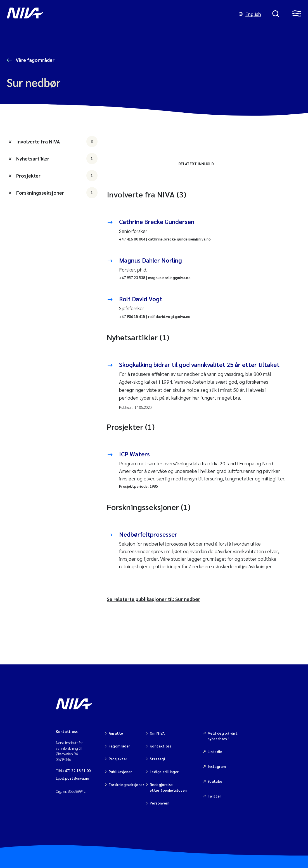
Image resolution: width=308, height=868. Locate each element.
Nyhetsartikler (57, 159)
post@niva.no (77, 778)
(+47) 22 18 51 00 (76, 771)
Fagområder (119, 746)
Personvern (160, 803)
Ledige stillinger (164, 772)
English (250, 14)
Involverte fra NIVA (57, 141)
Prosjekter (57, 176)
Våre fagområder (35, 60)
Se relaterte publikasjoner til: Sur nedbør (153, 599)
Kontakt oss (161, 746)
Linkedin (215, 752)
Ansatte (116, 733)
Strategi (157, 759)
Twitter (215, 796)
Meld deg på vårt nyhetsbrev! (223, 736)
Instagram (217, 766)
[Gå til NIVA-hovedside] (117, 14)
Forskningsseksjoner (57, 193)
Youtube (215, 781)
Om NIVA (157, 733)
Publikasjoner (120, 772)
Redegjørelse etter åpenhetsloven (168, 787)
